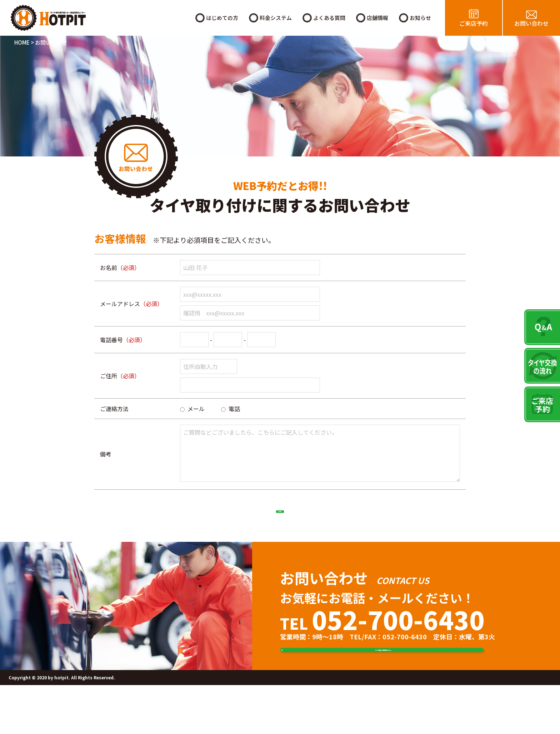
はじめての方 (222, 18)
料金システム (276, 18)
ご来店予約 (474, 23)
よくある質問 (329, 18)
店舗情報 (377, 18)
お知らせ (420, 18)
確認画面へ (280, 518)
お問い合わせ (531, 23)
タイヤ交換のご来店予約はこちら (393, 683)
